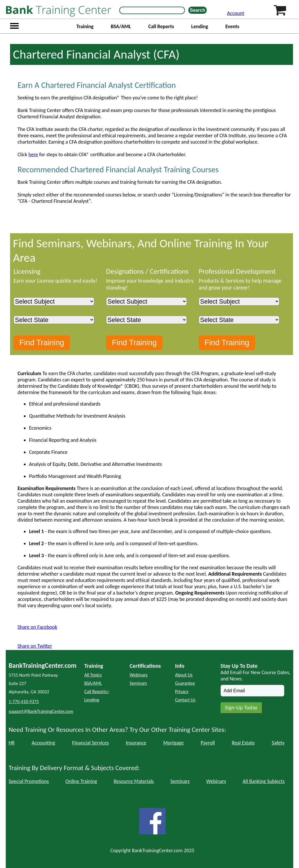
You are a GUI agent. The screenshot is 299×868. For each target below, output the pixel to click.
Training (85, 26)
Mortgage (174, 743)
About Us (184, 675)
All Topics (93, 675)
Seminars (138, 683)
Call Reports (161, 26)
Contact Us (185, 700)
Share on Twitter (35, 646)
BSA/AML (121, 26)
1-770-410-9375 (24, 702)
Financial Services (91, 743)
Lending (200, 26)
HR (12, 743)
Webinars (139, 675)
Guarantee (185, 683)
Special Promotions (29, 781)
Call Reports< (97, 691)
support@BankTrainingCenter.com (41, 711)
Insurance (136, 743)
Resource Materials (134, 781)
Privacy (182, 691)
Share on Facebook (37, 627)
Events (232, 26)
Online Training (81, 781)
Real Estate (243, 743)
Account (236, 13)
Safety (278, 743)
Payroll (208, 743)
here (33, 155)
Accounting (43, 743)
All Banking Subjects (264, 781)
